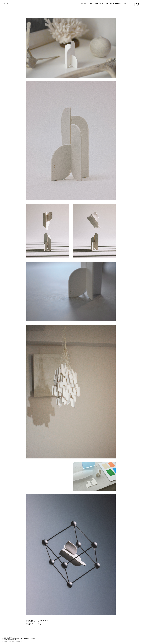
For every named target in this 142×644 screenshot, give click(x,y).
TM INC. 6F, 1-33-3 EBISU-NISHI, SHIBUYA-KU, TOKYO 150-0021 (21, 638)
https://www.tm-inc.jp (10, 640)
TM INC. (6, 3)
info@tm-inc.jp (11, 637)
